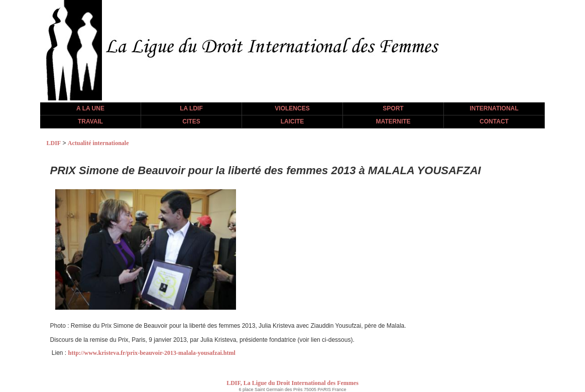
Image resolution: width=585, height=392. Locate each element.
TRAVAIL (90, 121)
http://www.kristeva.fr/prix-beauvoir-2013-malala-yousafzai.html (152, 353)
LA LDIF (191, 108)
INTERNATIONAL (494, 108)
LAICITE (292, 121)
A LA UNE (90, 108)
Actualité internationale (98, 143)
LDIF (54, 143)
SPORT (393, 108)
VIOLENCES (292, 108)
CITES (191, 121)
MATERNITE (393, 121)
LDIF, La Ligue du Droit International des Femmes (292, 383)
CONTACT (494, 121)
